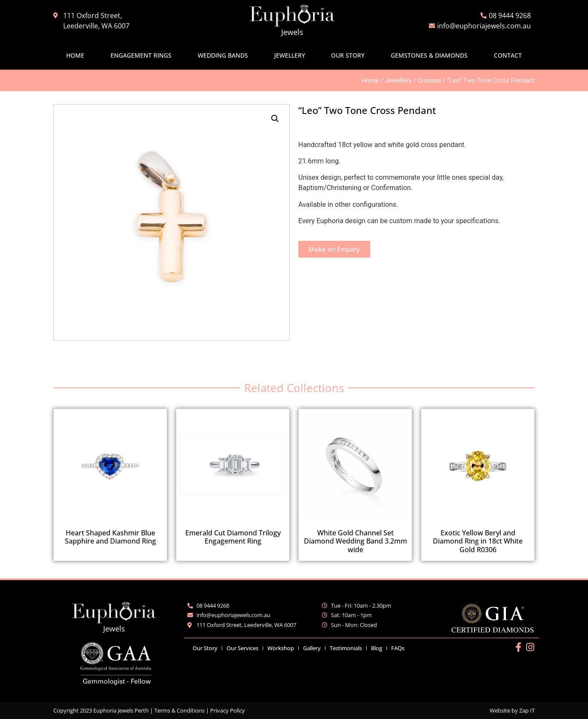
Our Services (242, 648)
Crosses (429, 80)
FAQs (398, 648)
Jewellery (290, 55)
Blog (377, 648)
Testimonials (346, 648)
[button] (275, 119)
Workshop (281, 648)
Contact (508, 55)
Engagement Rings (141, 55)
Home (75, 55)
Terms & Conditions (179, 710)
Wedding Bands (223, 55)
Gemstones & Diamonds (429, 55)
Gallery (312, 648)
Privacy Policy (228, 710)
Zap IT (527, 710)
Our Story (348, 55)
